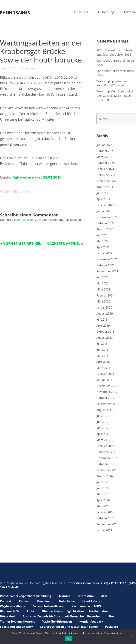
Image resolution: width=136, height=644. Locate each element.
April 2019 (103, 326)
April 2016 (103, 500)
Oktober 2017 (105, 398)
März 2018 (103, 368)
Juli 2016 (102, 482)
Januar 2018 (104, 380)
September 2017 (107, 404)
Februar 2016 (105, 512)
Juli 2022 (102, 235)
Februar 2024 (105, 169)
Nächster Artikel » (65, 243)
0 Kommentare (29, 68)
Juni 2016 (102, 488)
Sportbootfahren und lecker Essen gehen (69, 627)
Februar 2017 (105, 446)
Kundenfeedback (91, 622)
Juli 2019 (102, 320)
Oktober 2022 (105, 223)
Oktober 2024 (105, 163)
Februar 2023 (105, 205)
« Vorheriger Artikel (20, 243)
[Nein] (132, 636)
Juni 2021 (102, 277)
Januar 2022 (104, 253)
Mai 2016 (102, 494)
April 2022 (103, 247)
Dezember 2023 (107, 175)
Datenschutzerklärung (48, 606)
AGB (104, 596)
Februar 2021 (105, 295)
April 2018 (103, 362)
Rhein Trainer (15, 12)
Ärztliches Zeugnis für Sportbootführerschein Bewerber (62, 616)
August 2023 (105, 187)
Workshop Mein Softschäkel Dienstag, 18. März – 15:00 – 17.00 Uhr (115, 96)
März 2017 (103, 440)
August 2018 (105, 338)
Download (44, 601)
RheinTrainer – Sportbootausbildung (26, 596)
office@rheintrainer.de (84, 583)
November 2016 (107, 458)
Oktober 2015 (105, 518)
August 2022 (105, 229)
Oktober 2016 (105, 464)
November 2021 (107, 259)
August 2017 (105, 410)
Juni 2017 (102, 422)
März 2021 (103, 289)
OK (69, 639)
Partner (24, 601)
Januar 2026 (104, 145)
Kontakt (6, 601)
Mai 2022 (102, 241)
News (26, 191)
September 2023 (107, 181)
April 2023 (103, 199)
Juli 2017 (102, 416)
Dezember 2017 (107, 386)
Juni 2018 (102, 350)
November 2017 (107, 392)
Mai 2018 (102, 356)
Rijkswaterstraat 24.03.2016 (37, 177)
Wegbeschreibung (13, 606)
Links (31, 611)
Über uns (81, 12)
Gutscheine (67, 601)
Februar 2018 (105, 374)
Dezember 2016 (107, 452)
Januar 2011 (104, 530)
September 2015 (107, 524)
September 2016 (107, 470)
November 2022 (107, 217)
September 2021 (107, 271)
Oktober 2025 (105, 151)
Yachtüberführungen (57, 622)
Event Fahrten (92, 601)
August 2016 (105, 476)
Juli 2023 (102, 193)
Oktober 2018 (105, 332)
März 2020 (103, 301)
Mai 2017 (102, 428)
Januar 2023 (104, 211)
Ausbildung (106, 12)
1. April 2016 (8, 68)
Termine (130, 12)
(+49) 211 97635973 (114, 583)
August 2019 (105, 313)
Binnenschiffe (10, 611)
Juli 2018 (102, 344)
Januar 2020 (104, 307)
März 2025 (103, 157)
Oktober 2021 (105, 265)
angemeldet (21, 220)
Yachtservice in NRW (86, 606)
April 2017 (103, 434)
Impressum (86, 596)
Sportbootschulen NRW (16, 627)
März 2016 (103, 506)
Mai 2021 (102, 283)
